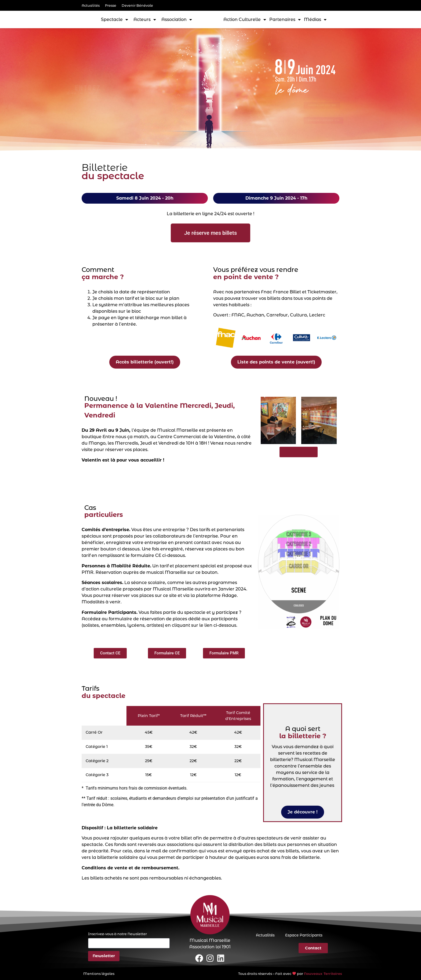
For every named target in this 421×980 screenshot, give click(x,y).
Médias (315, 20)
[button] (110, 653)
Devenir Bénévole (137, 6)
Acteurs (145, 20)
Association (177, 20)
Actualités (91, 6)
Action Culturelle (245, 20)
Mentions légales (99, 974)
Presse (111, 6)
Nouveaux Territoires (323, 974)
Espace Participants (304, 935)
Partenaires (285, 20)
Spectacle (115, 20)
